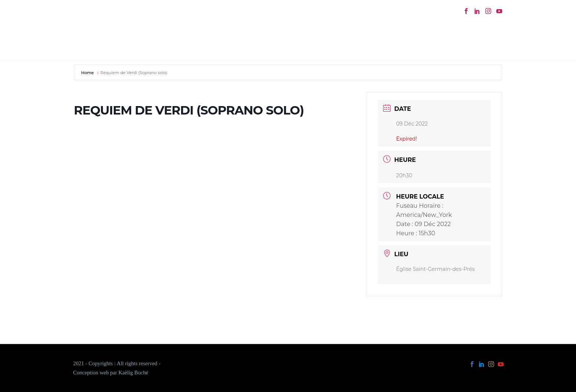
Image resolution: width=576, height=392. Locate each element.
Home (88, 73)
